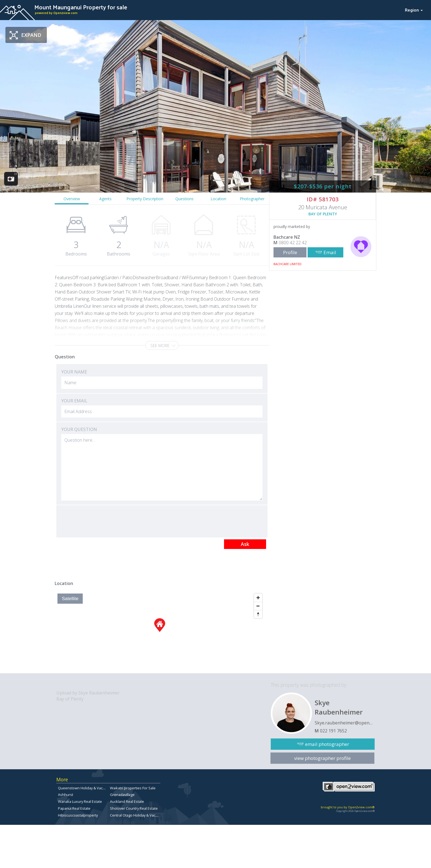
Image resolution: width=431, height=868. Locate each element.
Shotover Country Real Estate (134, 808)
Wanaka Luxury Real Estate (80, 801)
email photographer (327, 744)
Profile (290, 252)
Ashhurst (66, 795)
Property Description (145, 199)
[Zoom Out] (258, 606)
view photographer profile (322, 758)
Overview (72, 199)
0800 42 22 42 (293, 243)
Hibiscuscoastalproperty (78, 815)
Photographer (252, 199)
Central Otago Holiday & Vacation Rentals (143, 815)
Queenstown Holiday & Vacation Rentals (91, 788)
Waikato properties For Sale (133, 788)
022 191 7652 (333, 731)
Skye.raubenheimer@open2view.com (345, 723)
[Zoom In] (258, 598)
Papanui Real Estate (74, 808)
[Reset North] (258, 614)
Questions (184, 199)
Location (218, 199)
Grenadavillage (122, 795)
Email (330, 252)
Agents (105, 199)
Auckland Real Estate (127, 801)
